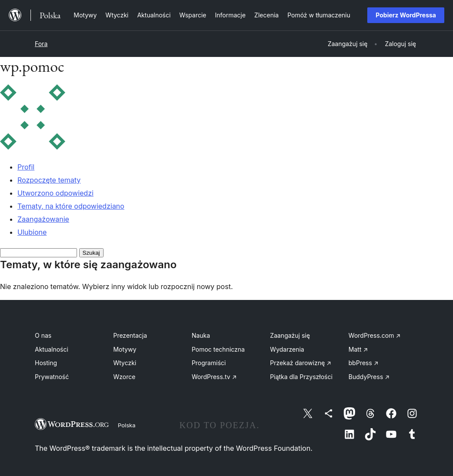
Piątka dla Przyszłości (302, 377)
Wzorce (124, 377)
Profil (26, 167)
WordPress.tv (214, 377)
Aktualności (52, 349)
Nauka (201, 335)
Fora (41, 44)
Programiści (209, 363)
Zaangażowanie (43, 219)
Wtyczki (125, 363)
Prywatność (52, 377)
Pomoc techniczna (218, 349)
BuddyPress (369, 377)
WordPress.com (375, 335)
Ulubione (32, 232)
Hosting (46, 363)
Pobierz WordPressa (406, 15)
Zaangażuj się (290, 335)
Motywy (125, 349)
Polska (127, 425)
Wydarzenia (287, 349)
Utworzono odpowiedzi (55, 193)
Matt (358, 349)
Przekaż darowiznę (301, 363)
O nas (43, 335)
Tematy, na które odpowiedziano (71, 206)
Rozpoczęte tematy (49, 180)
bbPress (364, 363)
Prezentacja (130, 335)
